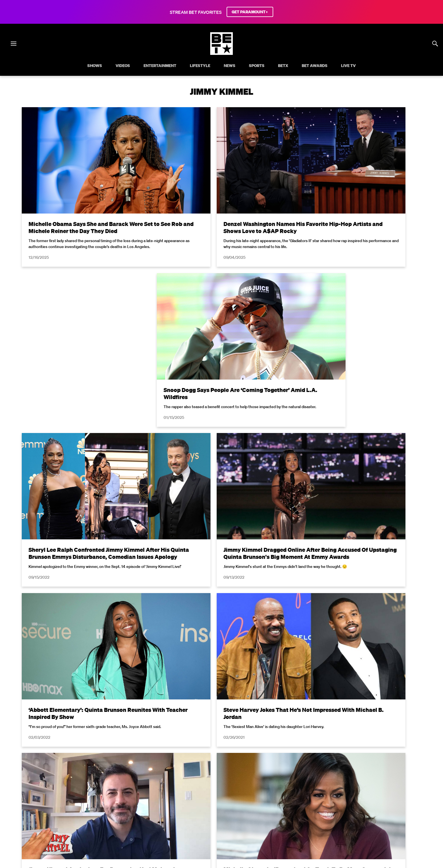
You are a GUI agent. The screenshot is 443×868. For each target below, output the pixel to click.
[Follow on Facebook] (188, 823)
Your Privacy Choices (118, 808)
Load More (221, 664)
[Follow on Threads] (255, 823)
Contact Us (370, 808)
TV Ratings (342, 808)
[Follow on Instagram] (215, 823)
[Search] (435, 44)
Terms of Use (258, 729)
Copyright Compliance (245, 808)
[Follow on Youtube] (228, 823)
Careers (280, 808)
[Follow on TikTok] (242, 823)
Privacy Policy (311, 729)
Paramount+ (398, 808)
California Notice (160, 808)
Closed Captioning (199, 808)
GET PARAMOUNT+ (250, 12)
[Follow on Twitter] (201, 823)
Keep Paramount (310, 808)
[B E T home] (221, 53)
